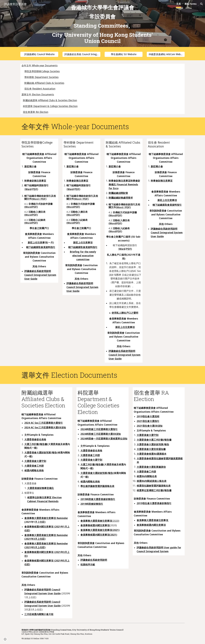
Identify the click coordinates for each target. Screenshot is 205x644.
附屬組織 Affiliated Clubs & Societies (44, 83)
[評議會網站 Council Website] (39, 54)
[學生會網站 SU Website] (124, 54)
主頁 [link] (179, 4)
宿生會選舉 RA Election (36, 112)
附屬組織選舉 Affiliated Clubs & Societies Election (50, 100)
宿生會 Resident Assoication (40, 89)
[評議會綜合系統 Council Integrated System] (81, 54)
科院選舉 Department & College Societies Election (50, 106)
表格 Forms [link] (190, 4)
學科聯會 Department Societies (41, 77)
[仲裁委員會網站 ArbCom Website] (166, 54)
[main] (102, 24)
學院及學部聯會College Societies (42, 71)
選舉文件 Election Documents (38, 95)
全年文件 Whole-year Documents (40, 66)
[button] (202, 4)
